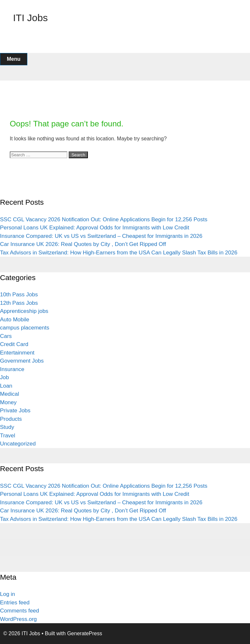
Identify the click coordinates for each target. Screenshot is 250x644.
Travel (8, 436)
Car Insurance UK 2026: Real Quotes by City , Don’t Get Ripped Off (83, 244)
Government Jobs (22, 361)
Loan (6, 386)
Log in (7, 594)
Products (11, 419)
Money (8, 402)
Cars (6, 336)
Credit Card (14, 344)
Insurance (12, 369)
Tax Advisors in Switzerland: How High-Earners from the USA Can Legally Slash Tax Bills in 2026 (119, 253)
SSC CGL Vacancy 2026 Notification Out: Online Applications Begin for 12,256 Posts (104, 219)
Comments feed (20, 611)
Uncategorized (18, 444)
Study (7, 427)
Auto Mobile (15, 320)
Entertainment (17, 353)
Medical (10, 394)
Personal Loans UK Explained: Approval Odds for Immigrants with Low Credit (95, 228)
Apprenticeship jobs (24, 311)
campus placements (25, 328)
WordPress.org (18, 619)
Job (4, 377)
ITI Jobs (30, 18)
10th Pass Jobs (19, 295)
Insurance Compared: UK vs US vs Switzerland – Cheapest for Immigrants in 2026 (101, 236)
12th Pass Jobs (19, 303)
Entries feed (15, 603)
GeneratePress (85, 633)
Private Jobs (15, 411)
